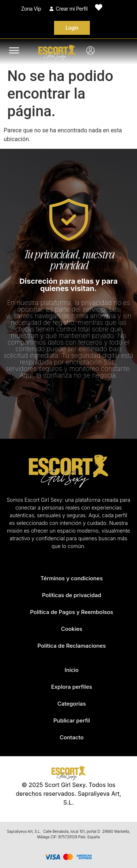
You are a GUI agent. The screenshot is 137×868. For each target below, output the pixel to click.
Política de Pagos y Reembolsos (71, 612)
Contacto (71, 737)
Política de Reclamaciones (72, 646)
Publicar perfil (72, 720)
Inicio (72, 670)
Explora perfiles (72, 687)
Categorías (72, 704)
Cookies (72, 629)
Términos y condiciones (72, 578)
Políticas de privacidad (72, 595)
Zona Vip (31, 9)
